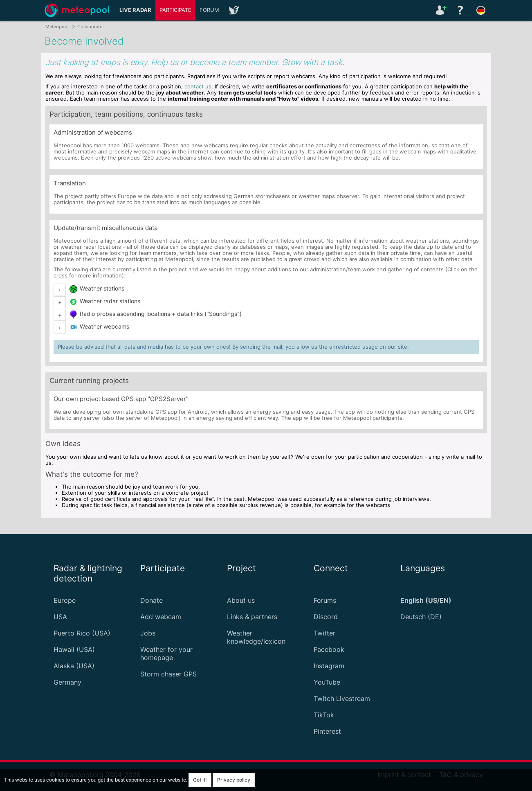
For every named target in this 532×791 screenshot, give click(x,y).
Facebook (329, 649)
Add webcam (161, 617)
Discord (326, 617)
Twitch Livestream (342, 699)
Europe (65, 600)
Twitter (324, 633)
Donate (152, 600)
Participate (175, 10)
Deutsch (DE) (421, 617)
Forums (325, 600)
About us (241, 600)
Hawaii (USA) (74, 649)
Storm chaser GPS (168, 674)
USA (60, 617)
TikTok (324, 715)
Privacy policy (234, 780)
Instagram (329, 666)
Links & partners (252, 617)
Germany (67, 682)
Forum (209, 10)
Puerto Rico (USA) (82, 633)
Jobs (148, 633)
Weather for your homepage (166, 654)
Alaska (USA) (74, 666)
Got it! (200, 780)
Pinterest (327, 731)
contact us (198, 87)
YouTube (327, 682)
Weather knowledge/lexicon (256, 637)
